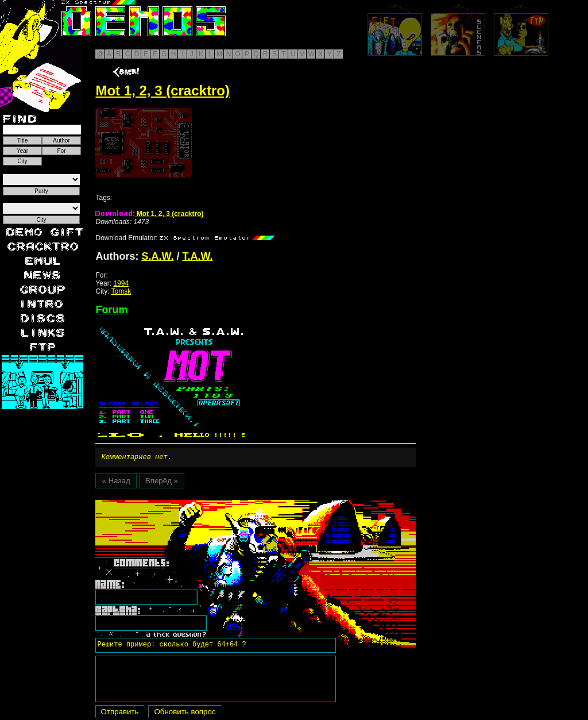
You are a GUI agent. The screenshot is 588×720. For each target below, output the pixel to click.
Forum (111, 310)
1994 (121, 283)
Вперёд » (162, 482)
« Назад (116, 482)
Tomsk (121, 291)
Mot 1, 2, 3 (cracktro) (149, 214)
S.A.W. (157, 256)
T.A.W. (198, 256)
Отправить (119, 713)
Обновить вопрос (185, 713)
